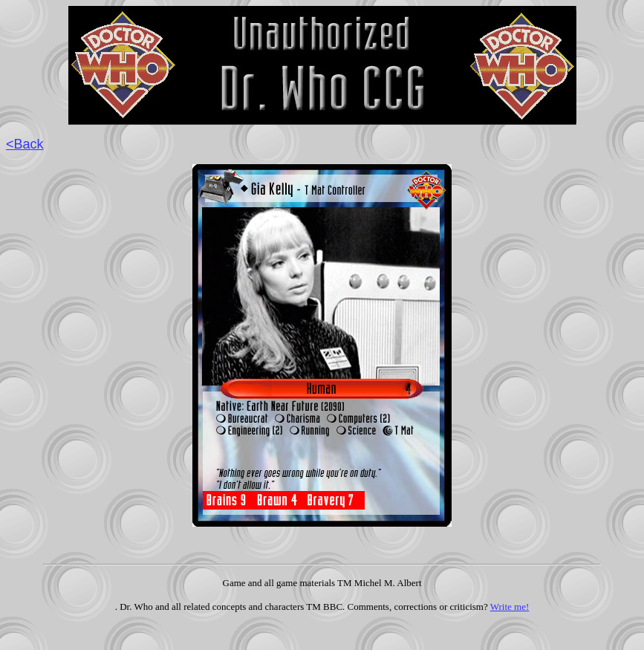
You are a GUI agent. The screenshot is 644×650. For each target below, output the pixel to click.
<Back (25, 144)
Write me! (510, 607)
